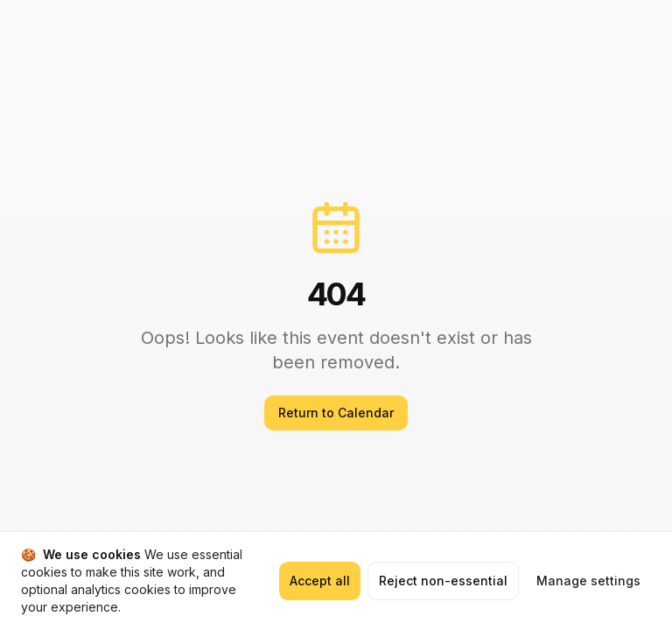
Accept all (320, 581)
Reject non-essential (443, 581)
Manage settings (588, 581)
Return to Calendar (336, 413)
